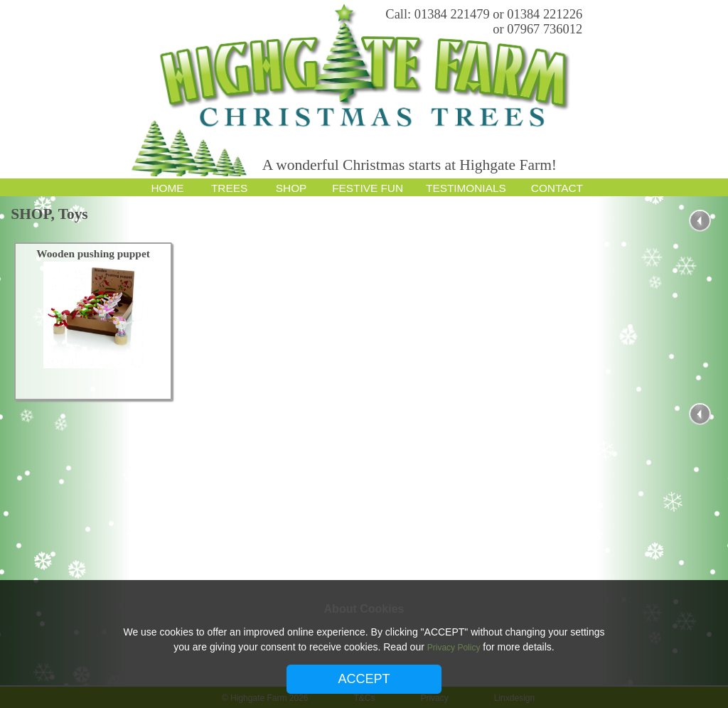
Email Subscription (717, 50)
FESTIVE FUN (368, 188)
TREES (229, 188)
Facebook (717, 16)
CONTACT (557, 188)
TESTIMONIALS (466, 188)
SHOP (291, 188)
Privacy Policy (454, 648)
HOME (167, 188)
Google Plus (717, 33)
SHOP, (34, 214)
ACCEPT (364, 679)
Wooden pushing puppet (94, 253)
